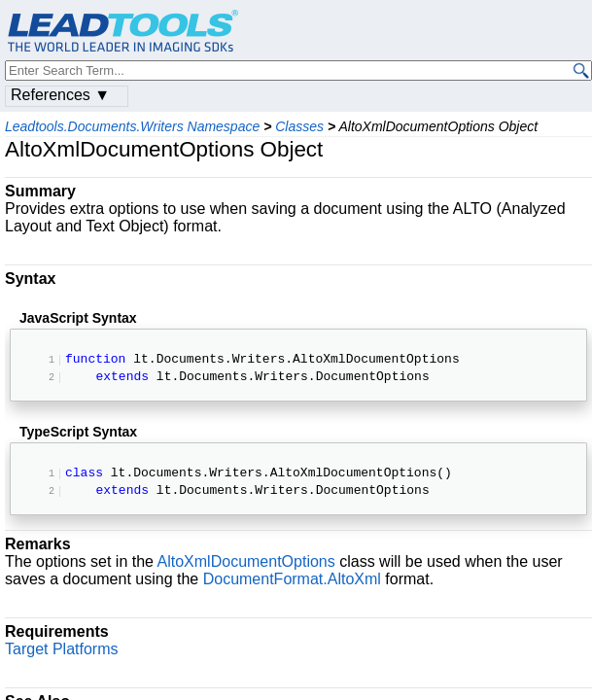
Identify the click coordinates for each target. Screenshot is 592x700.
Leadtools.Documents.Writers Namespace (132, 126)
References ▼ (60, 95)
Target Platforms (61, 653)
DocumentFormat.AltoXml (292, 583)
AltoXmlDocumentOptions (246, 565)
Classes (299, 126)
